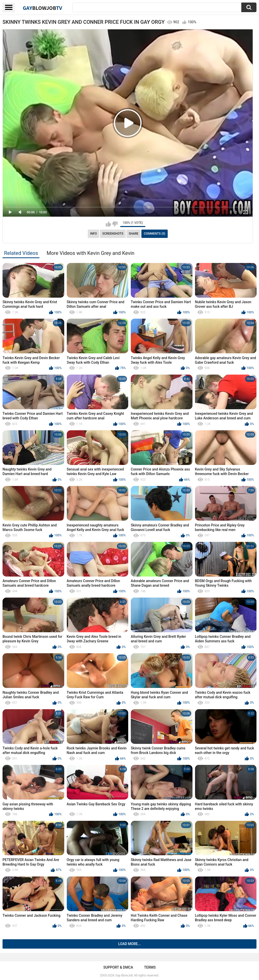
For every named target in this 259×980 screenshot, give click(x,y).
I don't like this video (115, 224)
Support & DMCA (118, 967)
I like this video (108, 224)
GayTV (42, 8)
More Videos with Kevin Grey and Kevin (90, 253)
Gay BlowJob (124, 975)
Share (134, 234)
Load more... (130, 944)
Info (93, 234)
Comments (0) (155, 234)
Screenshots (113, 234)
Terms (150, 967)
